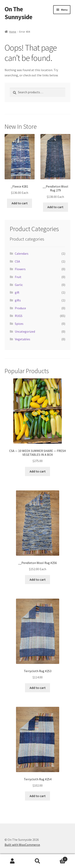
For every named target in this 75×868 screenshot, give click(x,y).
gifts (18, 300)
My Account (12, 861)
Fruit (18, 277)
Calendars (22, 253)
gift (17, 292)
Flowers (20, 269)
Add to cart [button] (20, 203)
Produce (20, 308)
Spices (19, 324)
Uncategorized (25, 331)
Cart (59, 858)
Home (13, 32)
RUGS (19, 316)
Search (37, 861)
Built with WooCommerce (22, 845)
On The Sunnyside (18, 13)
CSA (17, 261)
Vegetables (22, 339)
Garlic (19, 285)
